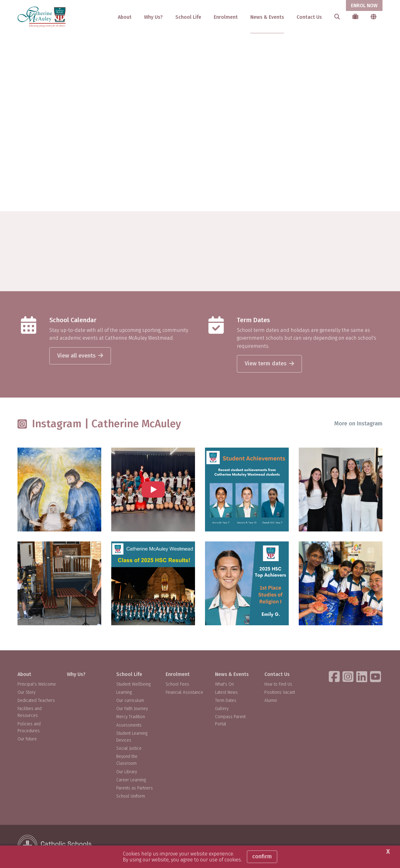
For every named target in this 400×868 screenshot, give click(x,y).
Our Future (27, 739)
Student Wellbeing (133, 684)
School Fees (177, 684)
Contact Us (309, 17)
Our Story (26, 692)
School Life (188, 17)
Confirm (262, 856)
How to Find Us (278, 684)
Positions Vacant (280, 692)
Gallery (222, 709)
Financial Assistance (184, 692)
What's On (224, 684)
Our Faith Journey (132, 709)
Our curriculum (130, 700)
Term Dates (253, 320)
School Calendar (73, 320)
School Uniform (131, 796)
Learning (124, 692)
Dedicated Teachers (36, 700)
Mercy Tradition (131, 717)
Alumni (271, 700)
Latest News (226, 692)
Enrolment (226, 17)
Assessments (129, 725)
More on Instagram (358, 424)
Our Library (127, 772)
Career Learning (131, 780)
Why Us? (153, 17)
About (125, 17)
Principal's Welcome (37, 684)
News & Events (267, 17)
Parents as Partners (135, 788)
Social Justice (129, 748)
